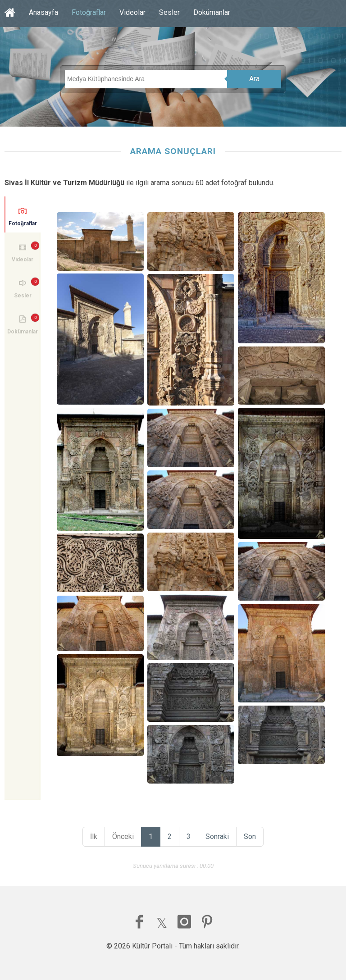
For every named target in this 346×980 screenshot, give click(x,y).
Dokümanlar (212, 12)
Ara (254, 79)
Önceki (123, 836)
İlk (94, 836)
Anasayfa (43, 12)
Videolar (132, 12)
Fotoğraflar (89, 12)
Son (250, 836)
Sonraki (217, 836)
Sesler (169, 12)
